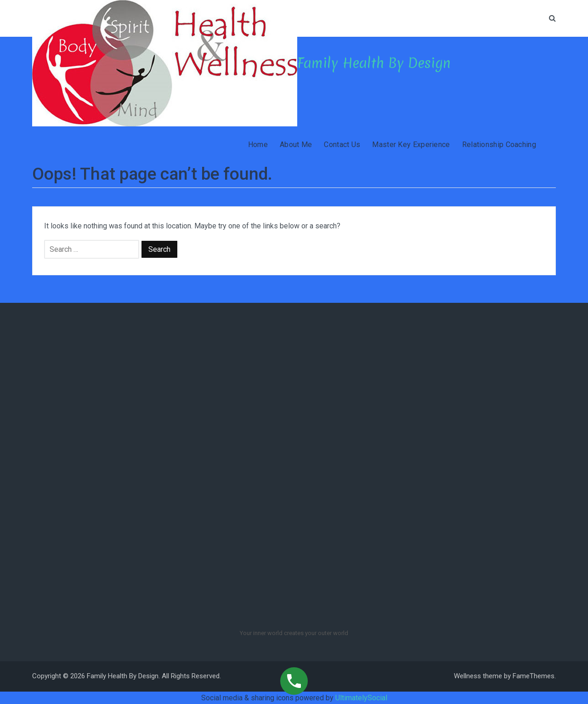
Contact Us (342, 145)
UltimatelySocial (361, 698)
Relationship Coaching (499, 145)
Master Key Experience (411, 145)
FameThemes (534, 676)
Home (258, 145)
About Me (296, 145)
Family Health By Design (374, 63)
